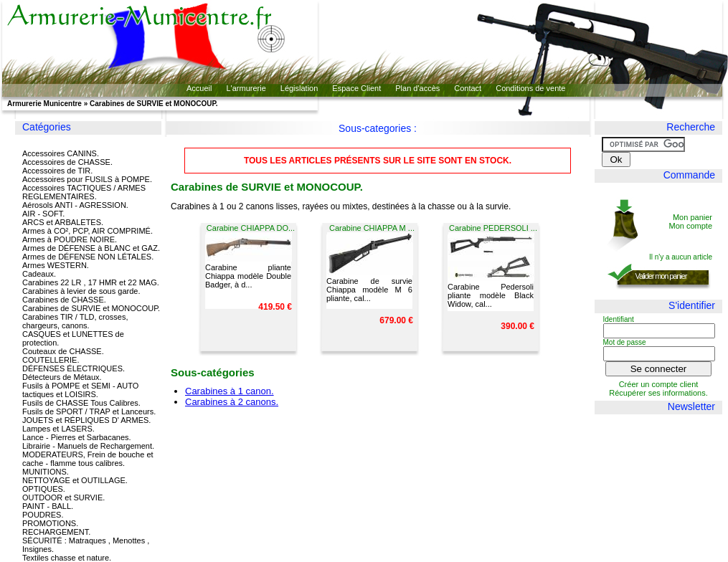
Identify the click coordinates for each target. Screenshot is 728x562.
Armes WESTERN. (56, 265)
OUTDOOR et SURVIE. (63, 497)
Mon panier (692, 217)
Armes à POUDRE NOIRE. (70, 239)
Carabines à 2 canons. (232, 402)
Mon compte (690, 226)
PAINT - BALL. (48, 506)
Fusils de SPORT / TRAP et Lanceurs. (89, 411)
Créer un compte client (659, 384)
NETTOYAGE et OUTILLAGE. (75, 480)
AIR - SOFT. (43, 214)
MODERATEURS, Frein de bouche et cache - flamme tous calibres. (88, 459)
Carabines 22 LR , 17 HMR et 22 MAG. (91, 282)
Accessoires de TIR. (57, 171)
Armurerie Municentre (44, 104)
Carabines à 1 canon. (230, 391)
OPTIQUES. (44, 489)
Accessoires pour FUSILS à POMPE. (87, 179)
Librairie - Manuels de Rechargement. (88, 446)
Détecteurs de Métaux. (62, 377)
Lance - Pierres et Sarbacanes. (77, 437)
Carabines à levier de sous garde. (81, 291)
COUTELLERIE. (51, 360)
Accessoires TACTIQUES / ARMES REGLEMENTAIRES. (84, 192)
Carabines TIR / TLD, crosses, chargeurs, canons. (75, 321)
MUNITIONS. (46, 472)
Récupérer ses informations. (658, 393)
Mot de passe (625, 342)
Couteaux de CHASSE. (63, 351)
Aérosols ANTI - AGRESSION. (75, 205)
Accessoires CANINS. (61, 153)
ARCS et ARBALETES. (63, 222)
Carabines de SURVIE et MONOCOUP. (91, 308)
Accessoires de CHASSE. (67, 162)
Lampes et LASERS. (58, 429)
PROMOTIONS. (50, 523)
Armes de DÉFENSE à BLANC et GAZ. (91, 248)
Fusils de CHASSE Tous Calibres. (81, 403)
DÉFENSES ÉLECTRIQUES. (74, 368)
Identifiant (619, 319)
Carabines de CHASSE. (64, 300)
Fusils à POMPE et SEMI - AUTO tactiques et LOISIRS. (80, 390)
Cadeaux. (39, 274)
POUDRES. (43, 515)
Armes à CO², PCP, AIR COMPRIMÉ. (88, 231)
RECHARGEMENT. (56, 532)
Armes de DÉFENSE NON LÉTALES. (88, 257)
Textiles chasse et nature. (67, 558)
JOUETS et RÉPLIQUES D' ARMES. (86, 420)
